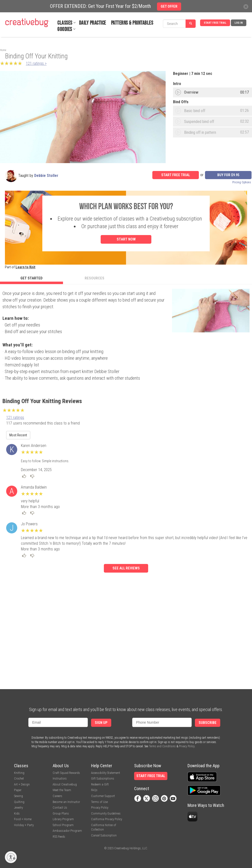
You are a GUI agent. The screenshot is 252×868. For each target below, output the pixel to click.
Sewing (18, 796)
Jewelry (18, 808)
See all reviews (126, 568)
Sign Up (101, 723)
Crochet (19, 778)
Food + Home (23, 819)
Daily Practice (93, 23)
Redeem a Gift (100, 784)
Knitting (19, 773)
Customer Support (103, 796)
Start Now (126, 239)
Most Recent (18, 435)
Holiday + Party (24, 825)
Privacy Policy (187, 746)
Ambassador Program (67, 831)
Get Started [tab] (31, 278)
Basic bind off (195, 111)
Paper (18, 790)
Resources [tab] (94, 278)
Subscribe (208, 723)
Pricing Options (242, 182)
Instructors (60, 778)
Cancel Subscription (104, 835)
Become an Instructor (66, 802)
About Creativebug (65, 784)
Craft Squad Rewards (66, 773)
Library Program (63, 819)
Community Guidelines (106, 813)
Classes (65, 23)
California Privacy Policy (107, 819)
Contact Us (60, 808)
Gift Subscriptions (103, 778)
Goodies (65, 29)
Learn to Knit (25, 267)
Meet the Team (62, 790)
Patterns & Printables (132, 23)
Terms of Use (99, 802)
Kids (17, 813)
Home (3, 50)
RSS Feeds (59, 837)
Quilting (19, 802)
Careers (57, 796)
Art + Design (22, 784)
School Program (63, 825)
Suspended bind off (199, 122)
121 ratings (15, 417)
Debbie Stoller (46, 176)
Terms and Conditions (162, 746)
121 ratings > (36, 63)
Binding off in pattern (200, 132)
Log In (239, 23)
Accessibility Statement (106, 773)
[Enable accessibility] (11, 857)
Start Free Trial (215, 23)
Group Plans (61, 813)
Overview (191, 92)
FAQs (94, 790)
